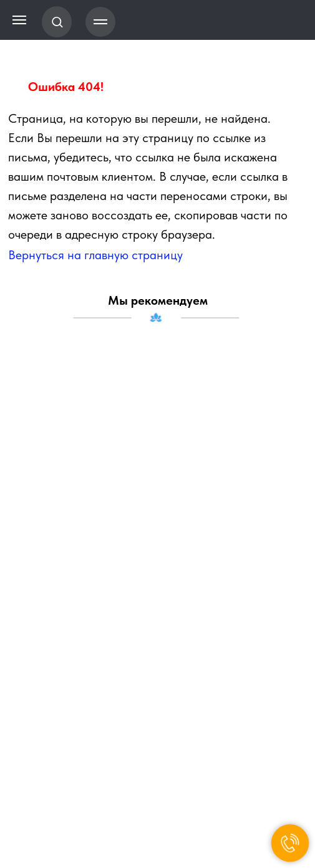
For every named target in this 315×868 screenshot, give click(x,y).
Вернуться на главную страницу (95, 255)
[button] (57, 21)
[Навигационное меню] (100, 22)
